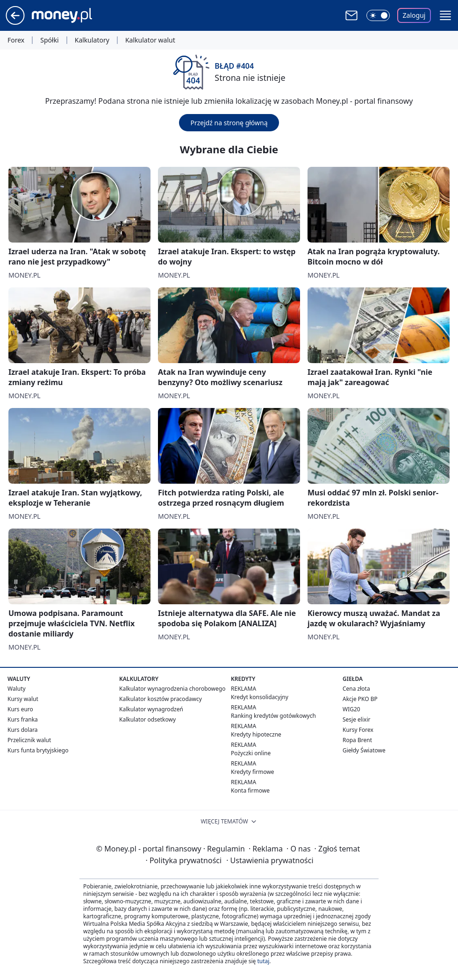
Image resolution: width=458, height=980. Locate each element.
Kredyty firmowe (253, 772)
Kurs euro (20, 709)
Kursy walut (23, 699)
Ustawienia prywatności (270, 860)
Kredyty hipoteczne (256, 734)
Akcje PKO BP (360, 699)
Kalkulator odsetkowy (147, 719)
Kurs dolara (23, 730)
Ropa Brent (357, 740)
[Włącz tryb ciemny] (378, 15)
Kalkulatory (92, 40)
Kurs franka (23, 719)
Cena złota (356, 689)
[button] (445, 15)
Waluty (17, 689)
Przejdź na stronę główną (229, 123)
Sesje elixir (356, 719)
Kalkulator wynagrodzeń (151, 709)
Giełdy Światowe (364, 750)
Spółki (49, 40)
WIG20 (351, 709)
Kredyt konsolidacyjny (260, 697)
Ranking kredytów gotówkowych (273, 716)
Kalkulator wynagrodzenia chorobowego (172, 689)
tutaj (263, 961)
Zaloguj (414, 15)
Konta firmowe (250, 790)
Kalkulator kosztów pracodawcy (161, 699)
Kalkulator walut (150, 40)
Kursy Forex (358, 730)
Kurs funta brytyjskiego (38, 750)
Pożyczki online (251, 753)
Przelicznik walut (29, 740)
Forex (16, 40)
